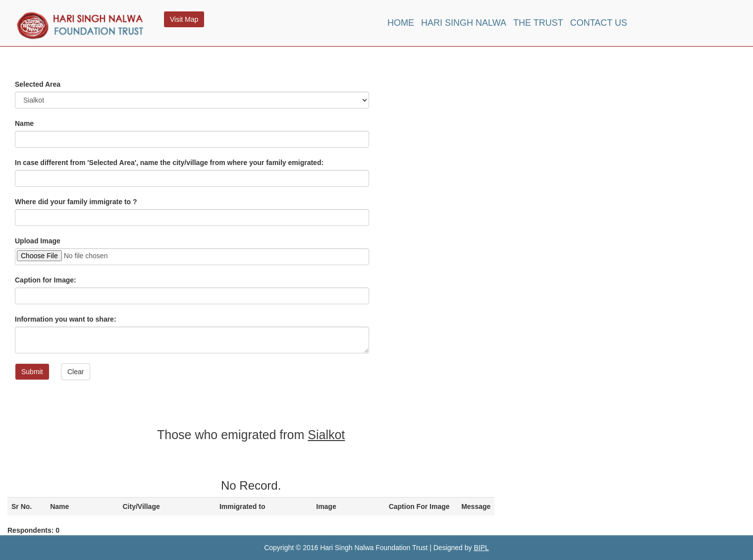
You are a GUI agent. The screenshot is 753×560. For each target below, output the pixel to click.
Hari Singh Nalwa (464, 23)
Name (24, 123)
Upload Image (38, 241)
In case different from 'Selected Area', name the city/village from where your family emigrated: (169, 163)
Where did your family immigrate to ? (76, 202)
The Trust (538, 23)
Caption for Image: (46, 280)
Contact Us (599, 23)
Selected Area (38, 84)
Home (401, 23)
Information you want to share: (66, 319)
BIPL (481, 548)
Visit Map (184, 19)
